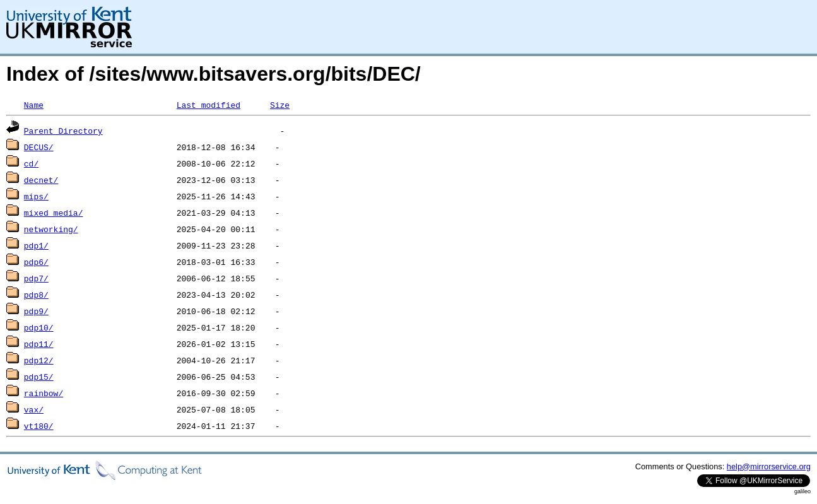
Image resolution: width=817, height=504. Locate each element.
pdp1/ (36, 245)
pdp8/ (36, 295)
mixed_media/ (54, 213)
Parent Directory (63, 131)
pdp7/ (36, 278)
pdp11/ (39, 344)
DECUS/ (39, 147)
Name (34, 105)
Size (280, 105)
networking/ (51, 229)
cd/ (31, 163)
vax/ (34, 409)
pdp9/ (36, 311)
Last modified (209, 105)
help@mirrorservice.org (769, 466)
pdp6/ (36, 262)
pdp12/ (39, 360)
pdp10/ (39, 327)
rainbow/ (44, 393)
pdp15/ (39, 377)
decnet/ (41, 180)
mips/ (36, 196)
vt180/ (39, 426)
